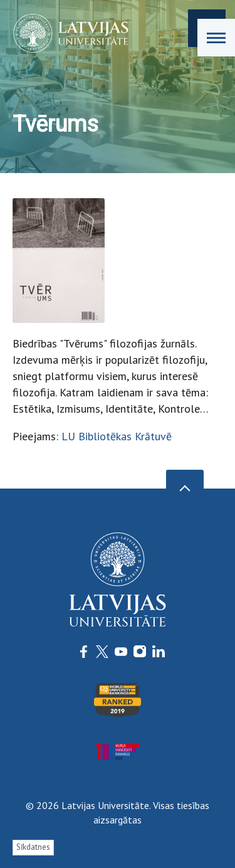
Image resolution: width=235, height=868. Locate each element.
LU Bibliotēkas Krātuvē (117, 436)
